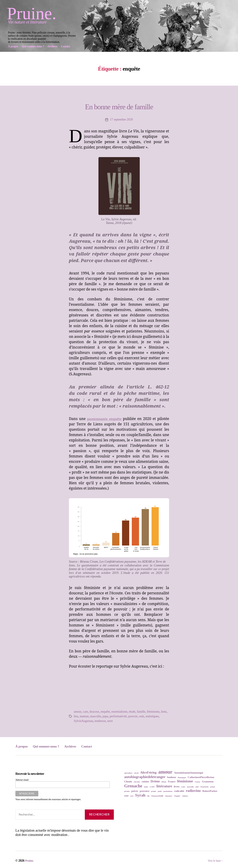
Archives (81, 746)
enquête (105, 712)
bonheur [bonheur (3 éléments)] (172, 777)
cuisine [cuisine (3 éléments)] (145, 782)
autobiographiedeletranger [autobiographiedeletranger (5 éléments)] (145, 777)
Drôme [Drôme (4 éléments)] (155, 781)
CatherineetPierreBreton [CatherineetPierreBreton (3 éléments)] (201, 777)
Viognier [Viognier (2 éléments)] (177, 796)
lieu (76, 716)
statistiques (152, 716)
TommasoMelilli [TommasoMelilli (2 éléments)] (157, 796)
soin (141, 716)
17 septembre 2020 (121, 119)
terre (110, 721)
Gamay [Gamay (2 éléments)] (197, 782)
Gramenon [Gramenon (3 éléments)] (208, 782)
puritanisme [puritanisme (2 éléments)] (168, 791)
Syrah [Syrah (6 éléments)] (140, 795)
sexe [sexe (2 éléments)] (132, 796)
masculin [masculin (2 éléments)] (190, 787)
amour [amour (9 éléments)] (165, 772)
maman (84, 716)
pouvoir (133, 716)
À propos (23, 746)
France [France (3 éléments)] (172, 782)
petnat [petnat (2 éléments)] (213, 787)
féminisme (153, 712)
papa (105, 716)
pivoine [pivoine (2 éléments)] (127, 791)
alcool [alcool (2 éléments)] (136, 773)
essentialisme (119, 712)
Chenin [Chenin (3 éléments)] (128, 782)
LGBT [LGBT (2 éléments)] (152, 787)
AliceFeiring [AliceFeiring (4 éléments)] (148, 772)
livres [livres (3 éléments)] (177, 787)
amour (78, 712)
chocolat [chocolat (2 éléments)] (137, 782)
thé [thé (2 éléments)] (148, 796)
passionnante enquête (105, 419)
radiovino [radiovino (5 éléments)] (193, 791)
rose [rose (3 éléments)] (126, 796)
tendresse (100, 721)
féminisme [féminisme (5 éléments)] (185, 781)
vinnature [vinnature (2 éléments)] (169, 796)
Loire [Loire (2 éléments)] (183, 787)
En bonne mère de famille (119, 106)
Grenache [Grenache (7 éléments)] (133, 786)
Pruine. (32, 13)
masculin (96, 716)
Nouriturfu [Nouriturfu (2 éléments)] (204, 787)
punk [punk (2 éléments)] (160, 791)
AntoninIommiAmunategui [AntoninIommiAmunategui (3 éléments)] (189, 773)
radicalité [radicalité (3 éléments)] (179, 791)
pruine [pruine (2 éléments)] (154, 791)
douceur (94, 712)
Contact (100, 746)
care (85, 712)
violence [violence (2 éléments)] (185, 796)
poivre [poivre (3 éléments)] (135, 791)
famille (141, 712)
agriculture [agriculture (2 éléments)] (128, 773)
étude (132, 712)
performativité (118, 716)
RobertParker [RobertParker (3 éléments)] (210, 791)
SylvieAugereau (83, 721)
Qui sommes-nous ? (52, 746)
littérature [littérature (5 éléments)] (164, 786)
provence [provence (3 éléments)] (145, 791)
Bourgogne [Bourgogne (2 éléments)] (182, 777)
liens (163, 712)
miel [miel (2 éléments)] (197, 787)
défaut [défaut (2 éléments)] (164, 782)
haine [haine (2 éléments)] (146, 787)
